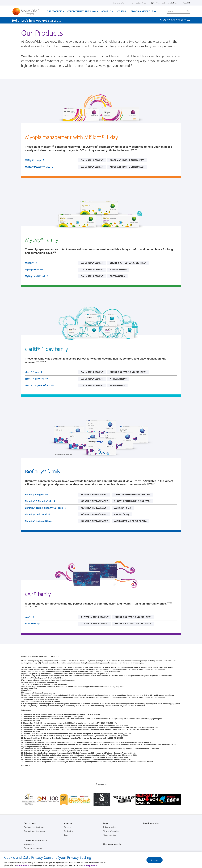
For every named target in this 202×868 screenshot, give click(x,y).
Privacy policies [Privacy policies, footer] (110, 827)
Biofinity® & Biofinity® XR (38, 501)
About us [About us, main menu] (106, 11)
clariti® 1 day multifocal (38, 386)
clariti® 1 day (32, 372)
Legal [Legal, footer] (106, 823)
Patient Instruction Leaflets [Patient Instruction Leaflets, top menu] (166, 3)
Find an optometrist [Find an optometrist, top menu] (138, 3)
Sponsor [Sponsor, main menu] (121, 11)
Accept (154, 860)
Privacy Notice (90, 866)
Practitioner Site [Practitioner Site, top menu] (118, 3)
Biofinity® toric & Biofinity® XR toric (44, 508)
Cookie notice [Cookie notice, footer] (110, 835)
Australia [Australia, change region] (186, 3)
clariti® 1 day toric (35, 379)
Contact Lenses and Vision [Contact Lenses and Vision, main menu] (82, 11)
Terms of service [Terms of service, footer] (111, 831)
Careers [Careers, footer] (67, 827)
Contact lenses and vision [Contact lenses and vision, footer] (35, 840)
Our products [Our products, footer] (30, 823)
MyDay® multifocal (35, 276)
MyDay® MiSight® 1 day (37, 167)
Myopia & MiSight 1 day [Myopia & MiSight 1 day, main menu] (144, 11)
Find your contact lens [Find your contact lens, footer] (34, 827)
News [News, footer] (66, 835)
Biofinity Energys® (35, 495)
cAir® (28, 617)
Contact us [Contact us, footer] (69, 831)
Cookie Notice (22, 866)
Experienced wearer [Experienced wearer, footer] (33, 848)
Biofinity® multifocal (36, 515)
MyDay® (29, 263)
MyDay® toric (32, 270)
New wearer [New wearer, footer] (29, 844)
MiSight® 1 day (33, 160)
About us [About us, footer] (68, 823)
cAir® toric (31, 624)
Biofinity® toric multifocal (39, 521)
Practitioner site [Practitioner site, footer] (151, 823)
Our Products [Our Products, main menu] (55, 11)
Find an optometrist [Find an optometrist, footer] (113, 844)
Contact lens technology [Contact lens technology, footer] (35, 831)
